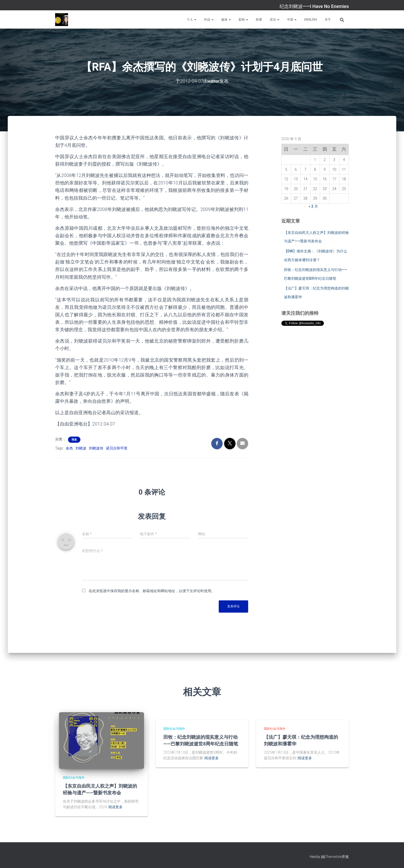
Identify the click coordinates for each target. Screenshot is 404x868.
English (311, 20)
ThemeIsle (333, 856)
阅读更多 (115, 807)
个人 (192, 20)
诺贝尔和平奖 (117, 448)
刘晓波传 (96, 448)
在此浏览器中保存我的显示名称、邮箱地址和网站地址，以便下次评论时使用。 (152, 591)
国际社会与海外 (74, 777)
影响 (243, 20)
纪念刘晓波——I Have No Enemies (314, 6)
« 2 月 (313, 206)
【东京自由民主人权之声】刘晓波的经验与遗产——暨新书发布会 (100, 789)
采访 (275, 20)
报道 (74, 440)
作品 (209, 20)
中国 (292, 20)
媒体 (226, 20)
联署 (259, 20)
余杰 (69, 448)
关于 (328, 20)
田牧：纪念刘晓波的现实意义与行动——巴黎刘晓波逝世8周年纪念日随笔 (201, 740)
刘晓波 (81, 448)
